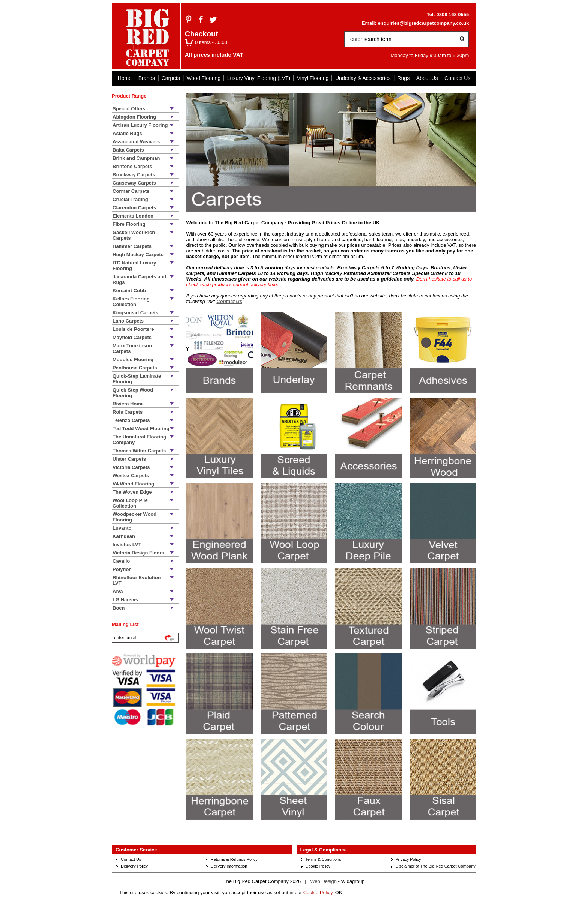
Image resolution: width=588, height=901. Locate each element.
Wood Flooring (203, 78)
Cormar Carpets (131, 191)
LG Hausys (125, 600)
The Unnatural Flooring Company (139, 440)
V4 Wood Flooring (133, 484)
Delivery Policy (134, 866)
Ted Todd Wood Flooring (141, 429)
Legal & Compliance (324, 850)
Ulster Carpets (129, 459)
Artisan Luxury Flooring (140, 125)
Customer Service (136, 850)
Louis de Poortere (133, 329)
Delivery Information (229, 866)
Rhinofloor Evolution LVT (137, 580)
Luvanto (122, 528)
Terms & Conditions (323, 859)
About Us (427, 78)
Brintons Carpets (132, 166)
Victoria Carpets (131, 467)
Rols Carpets (127, 412)
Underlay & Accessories (363, 78)
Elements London (133, 216)
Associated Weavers (136, 142)
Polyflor (121, 569)
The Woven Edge (132, 492)
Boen (119, 608)
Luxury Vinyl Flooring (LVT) (259, 78)
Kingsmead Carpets (135, 313)
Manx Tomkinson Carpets (132, 348)
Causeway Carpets (134, 183)
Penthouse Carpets (135, 368)
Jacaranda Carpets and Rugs (139, 279)
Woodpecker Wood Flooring (134, 517)
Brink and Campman (136, 158)
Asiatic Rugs (127, 133)
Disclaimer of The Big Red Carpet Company (435, 866)
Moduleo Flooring (133, 360)
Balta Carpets (128, 150)
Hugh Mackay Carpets (138, 255)
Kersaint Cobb (129, 291)
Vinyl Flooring (313, 78)
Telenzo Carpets (131, 420)
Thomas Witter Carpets (139, 451)
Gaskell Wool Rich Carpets (134, 235)
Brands (147, 78)
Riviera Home (128, 404)
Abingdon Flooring (134, 117)
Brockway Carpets (134, 175)
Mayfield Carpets (132, 337)
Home (125, 78)
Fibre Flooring (129, 224)
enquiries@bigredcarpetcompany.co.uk (423, 23)
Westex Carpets (131, 475)
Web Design (323, 881)
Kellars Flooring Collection (131, 302)
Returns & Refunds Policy (234, 859)
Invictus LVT (127, 544)
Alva (118, 591)
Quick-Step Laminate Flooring (137, 379)
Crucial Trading (130, 199)
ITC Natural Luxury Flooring (134, 266)
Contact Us (457, 78)
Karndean (124, 536)
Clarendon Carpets (134, 208)
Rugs (403, 78)
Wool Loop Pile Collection (130, 503)
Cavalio (121, 561)
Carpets (171, 78)
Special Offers (129, 109)
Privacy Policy (408, 859)
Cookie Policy (318, 866)
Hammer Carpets (132, 246)
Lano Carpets (128, 321)
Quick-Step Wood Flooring (133, 393)
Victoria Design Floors (138, 553)
